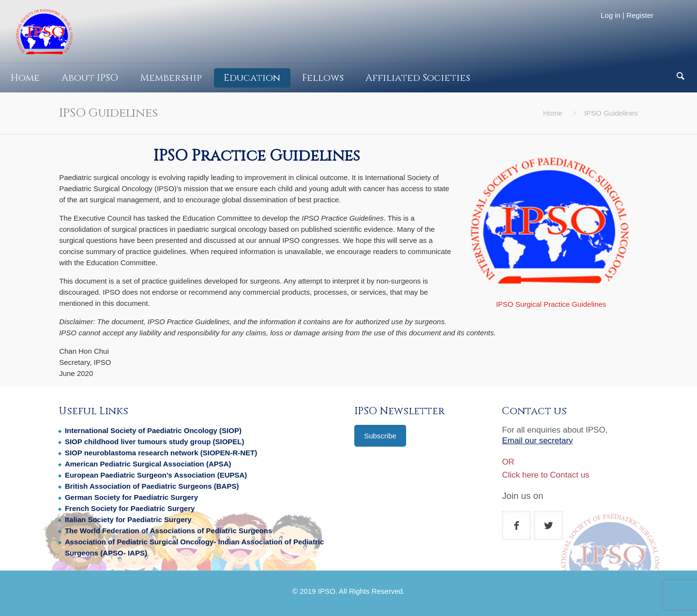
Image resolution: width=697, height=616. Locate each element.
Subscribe (380, 436)
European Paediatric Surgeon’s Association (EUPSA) (156, 475)
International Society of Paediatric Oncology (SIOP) (153, 430)
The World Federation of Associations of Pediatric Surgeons (168, 531)
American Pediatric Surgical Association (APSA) (148, 464)
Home (553, 113)
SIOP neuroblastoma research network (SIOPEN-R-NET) (161, 453)
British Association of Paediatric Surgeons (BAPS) (152, 486)
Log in (611, 15)
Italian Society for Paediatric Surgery (128, 519)
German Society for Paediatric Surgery (131, 497)
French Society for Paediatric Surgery (130, 508)
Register (640, 15)
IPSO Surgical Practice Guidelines (551, 304)
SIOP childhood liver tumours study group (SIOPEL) (155, 442)
